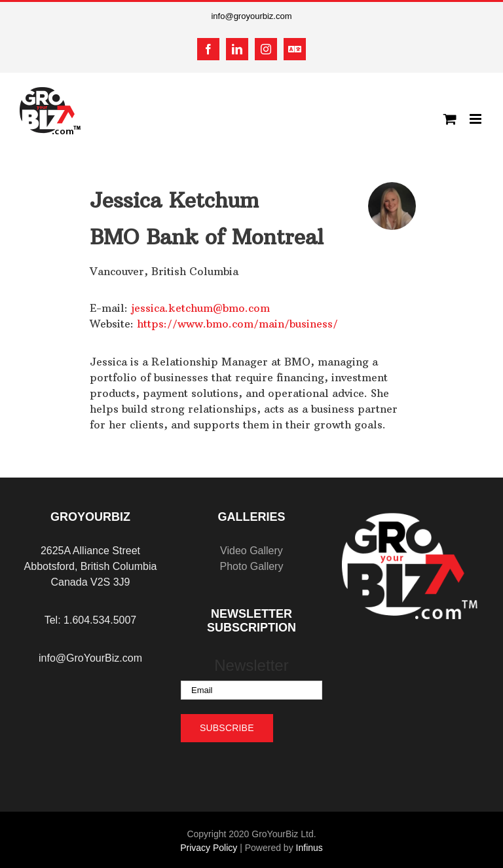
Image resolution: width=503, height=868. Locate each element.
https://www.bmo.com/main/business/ (237, 324)
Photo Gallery (251, 566)
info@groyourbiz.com (251, 16)
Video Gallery (251, 551)
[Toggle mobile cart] (450, 119)
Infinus (309, 848)
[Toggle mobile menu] (476, 119)
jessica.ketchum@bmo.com (200, 308)
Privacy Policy (209, 848)
